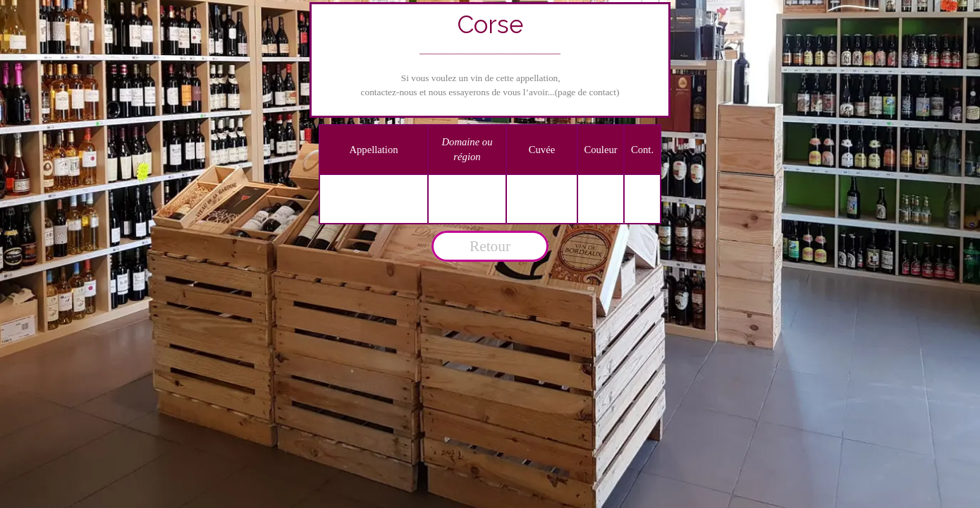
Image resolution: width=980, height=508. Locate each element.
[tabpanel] (490, 60)
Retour (490, 246)
